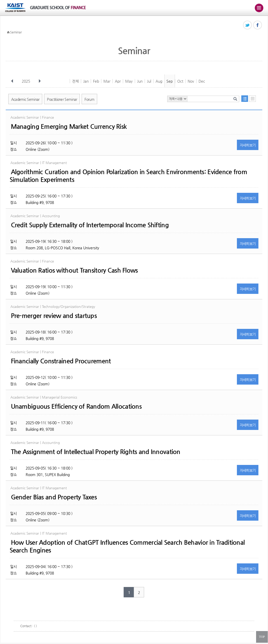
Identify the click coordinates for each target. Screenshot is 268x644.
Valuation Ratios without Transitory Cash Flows (74, 270)
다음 (40, 81)
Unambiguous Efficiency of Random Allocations (76, 406)
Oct (180, 81)
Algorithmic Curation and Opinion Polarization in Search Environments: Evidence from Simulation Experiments (128, 176)
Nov (191, 81)
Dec (202, 81)
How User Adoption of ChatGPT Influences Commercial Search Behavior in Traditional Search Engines (127, 546)
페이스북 (258, 25)
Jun (140, 81)
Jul (149, 81)
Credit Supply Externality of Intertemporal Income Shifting (90, 225)
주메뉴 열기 (259, 8)
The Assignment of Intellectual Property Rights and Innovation (96, 452)
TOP (262, 637)
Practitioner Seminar (62, 99)
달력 (252, 99)
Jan (86, 81)
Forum (89, 99)
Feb (96, 81)
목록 (245, 99)
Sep (170, 81)
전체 (75, 81)
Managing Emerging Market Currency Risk (69, 126)
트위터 (248, 25)
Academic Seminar (25, 99)
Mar (107, 81)
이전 (12, 81)
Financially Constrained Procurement (61, 361)
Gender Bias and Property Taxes (54, 497)
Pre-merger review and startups (54, 316)
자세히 (248, 145)
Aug (159, 81)
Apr (118, 81)
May (129, 81)
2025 (26, 81)
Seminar (16, 32)
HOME (8, 32)
